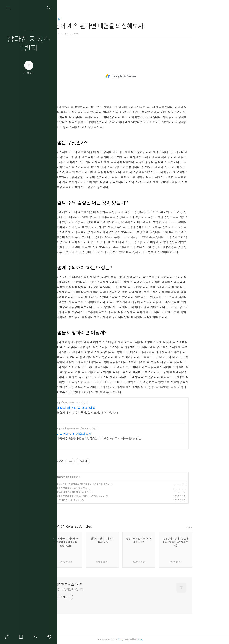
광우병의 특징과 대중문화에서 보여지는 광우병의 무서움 (100, 496)
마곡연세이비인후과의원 (94, 434)
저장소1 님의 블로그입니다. (90, 589)
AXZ (140, 639)
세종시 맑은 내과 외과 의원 (96, 408)
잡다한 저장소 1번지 (29, 44)
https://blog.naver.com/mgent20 (94, 428)
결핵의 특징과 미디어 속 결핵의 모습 (91, 488)
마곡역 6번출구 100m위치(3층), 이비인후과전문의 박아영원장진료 (119, 439)
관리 (50, 637)
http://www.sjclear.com (89, 403)
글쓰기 (8, 637)
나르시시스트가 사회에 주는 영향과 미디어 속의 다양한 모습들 (102, 484)
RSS (36, 637)
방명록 (22, 637)
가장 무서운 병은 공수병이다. (88, 500)
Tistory (160, 639)
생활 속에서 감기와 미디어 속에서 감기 (92, 492)
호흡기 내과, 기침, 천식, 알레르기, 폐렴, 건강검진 (108, 413)
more (209, 527)
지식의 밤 (75, 19)
